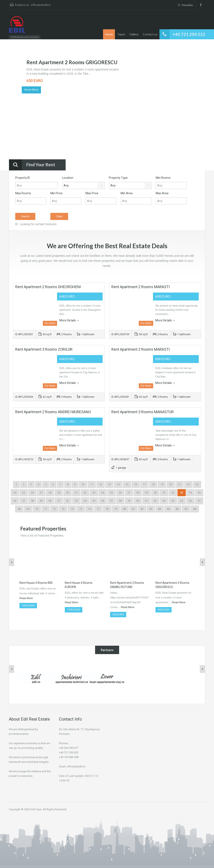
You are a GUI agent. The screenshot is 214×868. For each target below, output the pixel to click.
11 (92, 484)
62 (155, 501)
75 (81, 509)
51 (59, 501)
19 (162, 484)
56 (103, 501)
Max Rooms (23, 193)
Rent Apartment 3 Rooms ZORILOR (44, 349)
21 (180, 484)
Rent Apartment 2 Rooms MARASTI (141, 287)
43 (182, 493)
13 (109, 484)
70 (37, 509)
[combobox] (83, 185)
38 (138, 493)
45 (199, 493)
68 (19, 509)
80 (125, 509)
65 (182, 501)
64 (173, 501)
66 (190, 501)
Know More (31, 90)
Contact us (150, 34)
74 (72, 509)
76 (89, 509)
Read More (26, 598)
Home (109, 34)
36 (120, 493)
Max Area (162, 193)
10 (83, 484)
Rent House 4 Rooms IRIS (36, 583)
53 (76, 501)
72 (54, 509)
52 (68, 501)
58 (120, 501)
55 (94, 501)
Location (68, 178)
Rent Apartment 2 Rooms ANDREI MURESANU (53, 412)
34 (103, 493)
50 (50, 501)
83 (151, 509)
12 (101, 484)
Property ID (23, 178)
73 (63, 509)
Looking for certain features (36, 224)
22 (188, 484)
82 (142, 509)
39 (146, 493)
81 (133, 509)
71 (46, 509)
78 (107, 509)
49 (41, 501)
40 (155, 493)
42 (173, 493)
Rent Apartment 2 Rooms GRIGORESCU (72, 62)
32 (85, 493)
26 (32, 493)
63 (164, 501)
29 (59, 493)
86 (177, 509)
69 (28, 509)
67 (199, 501)
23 (197, 484)
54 (85, 501)
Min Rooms (163, 178)
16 (136, 484)
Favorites (185, 5)
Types (121, 34)
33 (94, 493)
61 (146, 501)
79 (116, 509)
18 (153, 484)
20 (171, 484)
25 (24, 493)
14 (118, 484)
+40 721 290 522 (189, 34)
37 (129, 493)
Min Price (56, 193)
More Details (69, 320)
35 (111, 493)
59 (129, 501)
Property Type (118, 178)
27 (41, 493)
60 (138, 501)
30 (68, 493)
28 (50, 493)
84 (160, 509)
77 (98, 509)
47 (24, 501)
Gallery (134, 34)
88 (195, 509)
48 (32, 501)
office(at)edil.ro (41, 5)
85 (168, 509)
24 (15, 493)
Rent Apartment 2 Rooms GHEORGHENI (48, 287)
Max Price (92, 193)
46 (15, 501)
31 (76, 493)
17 (144, 484)
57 (111, 501)
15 (127, 484)
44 (190, 493)
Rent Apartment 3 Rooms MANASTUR (143, 412)
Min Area (127, 193)
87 (186, 509)
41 (164, 493)
